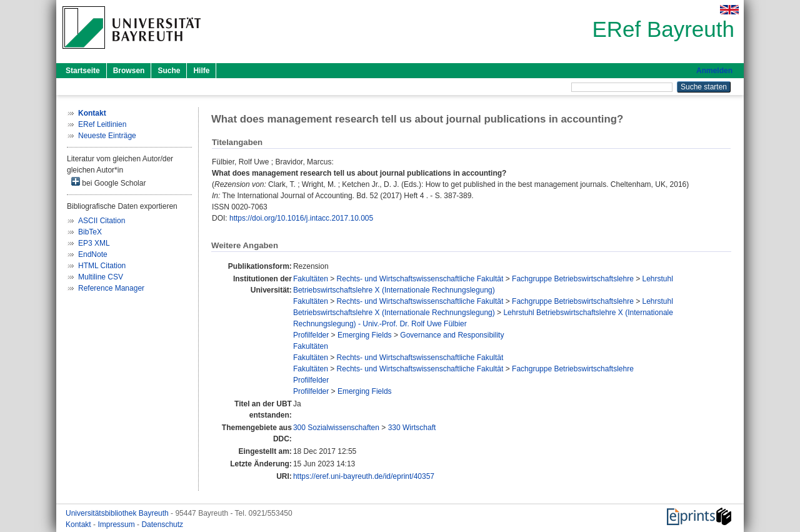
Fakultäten (311, 279)
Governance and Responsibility (452, 335)
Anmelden (714, 71)
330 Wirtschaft (412, 428)
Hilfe (201, 71)
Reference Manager (111, 288)
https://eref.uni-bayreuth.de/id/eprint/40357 (364, 476)
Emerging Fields (365, 335)
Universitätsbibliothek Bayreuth (118, 513)
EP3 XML (94, 243)
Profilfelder (311, 335)
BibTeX (90, 232)
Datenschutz (162, 524)
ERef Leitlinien (102, 124)
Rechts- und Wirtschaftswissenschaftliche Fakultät (420, 279)
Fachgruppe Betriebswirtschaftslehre (573, 279)
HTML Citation (102, 266)
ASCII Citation (102, 221)
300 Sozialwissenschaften (336, 428)
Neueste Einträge (107, 136)
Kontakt (79, 524)
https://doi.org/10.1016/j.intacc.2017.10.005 (301, 218)
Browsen (129, 71)
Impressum (117, 524)
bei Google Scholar (108, 182)
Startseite (83, 71)
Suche (169, 71)
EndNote (93, 254)
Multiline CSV (101, 277)
